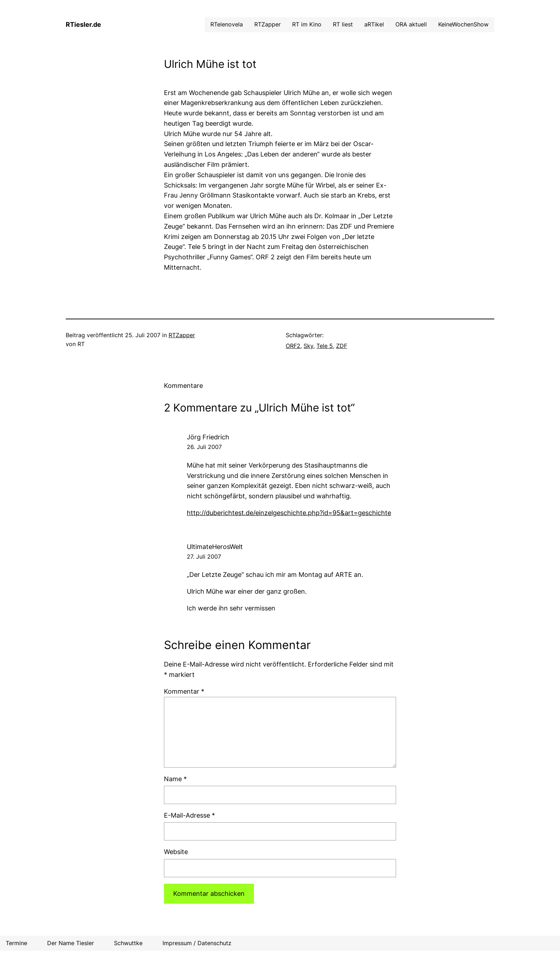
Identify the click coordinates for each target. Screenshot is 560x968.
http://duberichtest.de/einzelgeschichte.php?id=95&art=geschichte (289, 513)
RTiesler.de (83, 24)
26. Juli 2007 (204, 447)
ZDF (342, 346)
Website (176, 852)
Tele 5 (325, 346)
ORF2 (293, 346)
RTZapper (182, 335)
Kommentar (184, 691)
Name (175, 779)
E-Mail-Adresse (189, 815)
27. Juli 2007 (204, 557)
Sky (308, 346)
